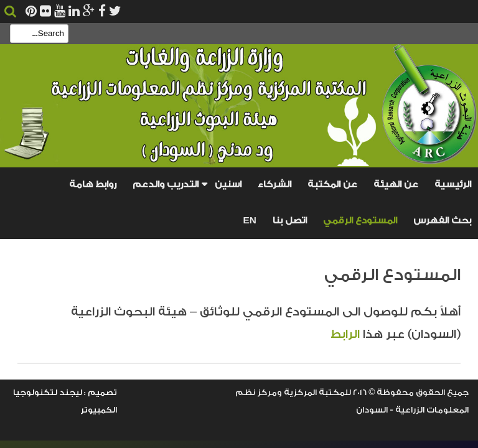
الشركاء (274, 184)
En (250, 220)
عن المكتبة (332, 184)
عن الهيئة (396, 184)
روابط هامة (93, 184)
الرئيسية (453, 184)
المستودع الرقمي (360, 221)
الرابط (347, 334)
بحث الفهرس (442, 221)
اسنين (228, 184)
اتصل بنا (290, 221)
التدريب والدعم (166, 184)
